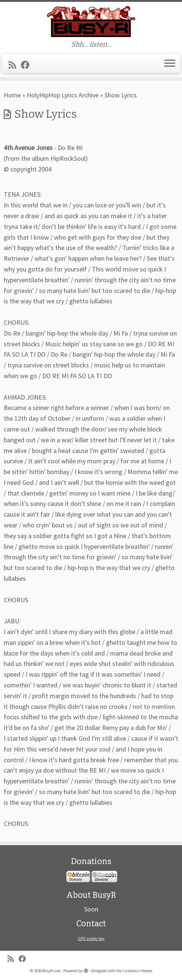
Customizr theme (137, 971)
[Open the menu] (170, 64)
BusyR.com (52, 971)
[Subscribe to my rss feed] (15, 65)
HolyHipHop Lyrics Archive (63, 95)
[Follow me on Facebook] (27, 65)
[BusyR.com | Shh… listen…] (91, 21)
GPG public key (91, 939)
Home (12, 95)
